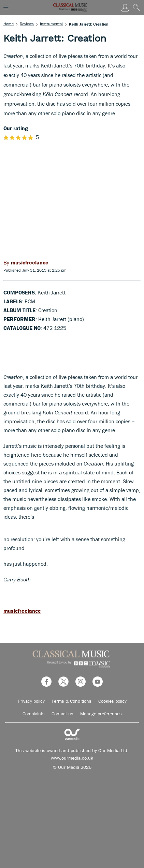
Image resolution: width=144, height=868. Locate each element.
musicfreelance (22, 611)
